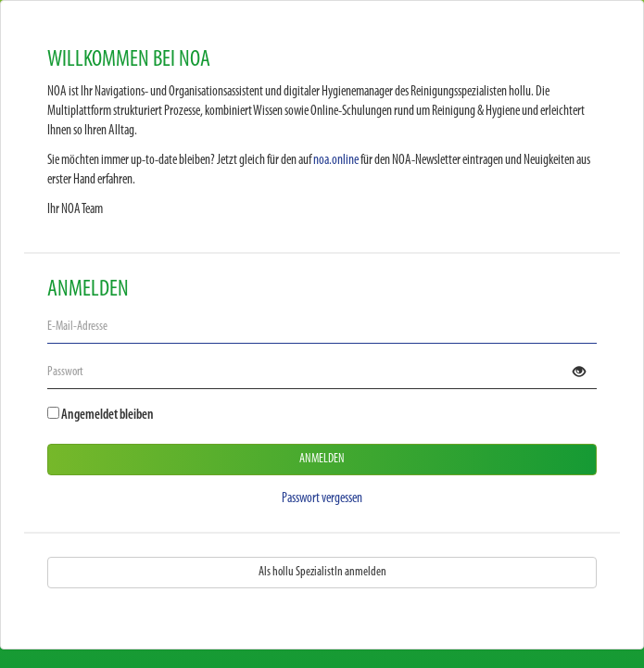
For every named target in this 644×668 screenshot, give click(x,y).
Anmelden (322, 459)
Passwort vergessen (322, 499)
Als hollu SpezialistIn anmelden (322, 572)
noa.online (336, 161)
